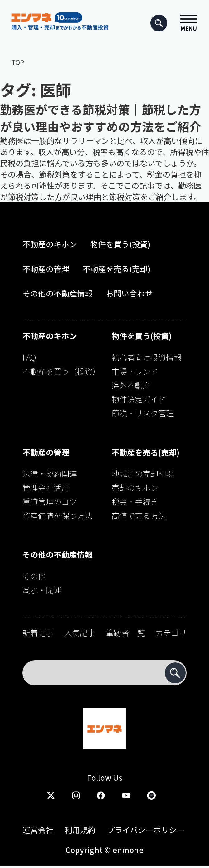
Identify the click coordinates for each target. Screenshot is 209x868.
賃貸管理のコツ (50, 501)
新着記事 (38, 633)
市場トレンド (135, 371)
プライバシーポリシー (146, 830)
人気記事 (80, 633)
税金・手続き (135, 501)
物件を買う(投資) (120, 244)
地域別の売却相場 (143, 473)
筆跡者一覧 (125, 633)
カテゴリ (171, 633)
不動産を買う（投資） (61, 371)
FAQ (29, 357)
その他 (34, 576)
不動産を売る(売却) (116, 268)
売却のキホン (135, 487)
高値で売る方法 (139, 515)
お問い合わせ (129, 293)
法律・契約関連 (50, 473)
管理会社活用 (46, 487)
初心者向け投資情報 (147, 357)
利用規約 (80, 830)
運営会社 (38, 830)
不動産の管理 (46, 268)
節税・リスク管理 (143, 413)
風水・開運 (42, 590)
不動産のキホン (50, 244)
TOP (18, 62)
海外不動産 (131, 385)
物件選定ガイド (139, 399)
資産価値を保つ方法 (57, 515)
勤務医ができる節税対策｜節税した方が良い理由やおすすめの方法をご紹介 (101, 118)
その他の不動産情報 (57, 293)
